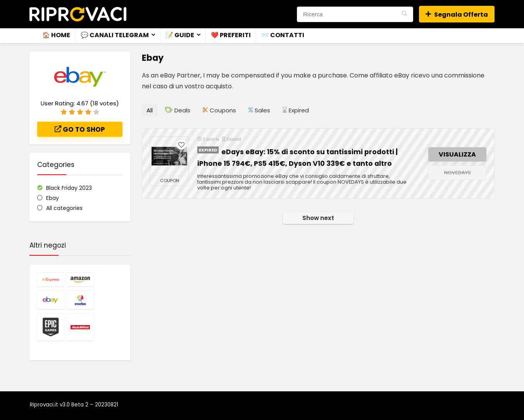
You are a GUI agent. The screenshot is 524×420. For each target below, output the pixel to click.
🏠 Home (56, 35)
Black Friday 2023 (69, 188)
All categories (64, 208)
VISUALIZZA (457, 154)
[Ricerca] (404, 14)
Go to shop (80, 129)
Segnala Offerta (457, 15)
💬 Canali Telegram (115, 35)
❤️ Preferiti (231, 35)
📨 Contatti (283, 35)
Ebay (53, 198)
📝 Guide (180, 35)
